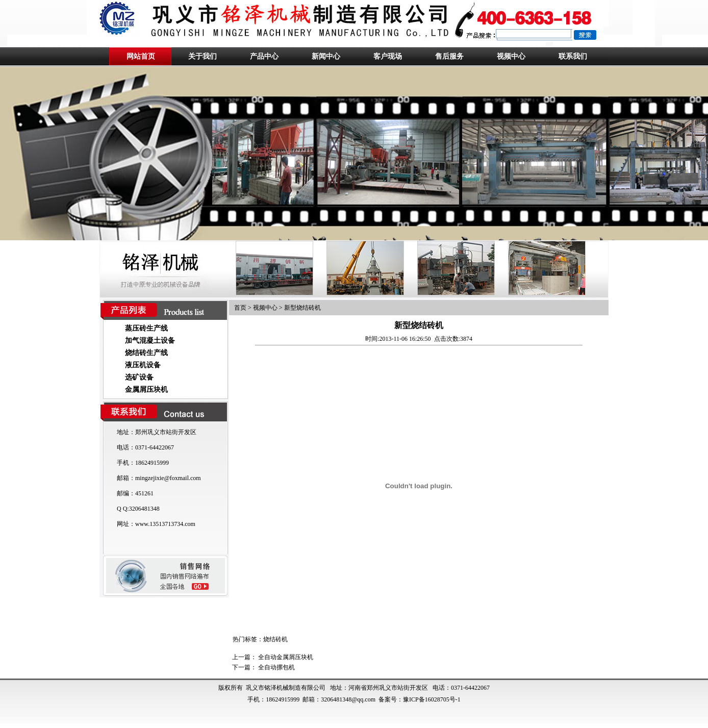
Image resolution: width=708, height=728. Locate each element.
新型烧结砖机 (302, 308)
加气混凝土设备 (150, 341)
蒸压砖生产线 (146, 328)
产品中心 (264, 56)
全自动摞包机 (276, 667)
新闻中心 (326, 56)
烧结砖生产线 (146, 353)
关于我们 (203, 56)
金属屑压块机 (146, 390)
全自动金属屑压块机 (286, 657)
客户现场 (388, 56)
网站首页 (141, 56)
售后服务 (449, 56)
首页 (240, 308)
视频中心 (511, 56)
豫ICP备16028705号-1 (432, 699)
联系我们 (573, 56)
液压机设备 (143, 365)
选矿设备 (139, 377)
